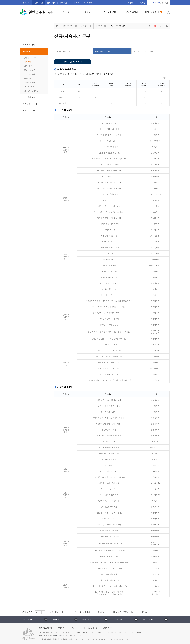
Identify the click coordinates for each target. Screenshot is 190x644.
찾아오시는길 (92, 628)
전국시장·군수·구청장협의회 (123, 612)
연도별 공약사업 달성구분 (143, 51)
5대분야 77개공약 (63, 51)
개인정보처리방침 (46, 628)
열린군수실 (39, 3)
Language (142, 3)
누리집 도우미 (108, 628)
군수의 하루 (88, 12)
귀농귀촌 (76, 3)
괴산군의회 (51, 3)
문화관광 (63, 3)
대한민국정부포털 (57, 612)
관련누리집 (160, 3)
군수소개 (66, 12)
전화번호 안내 (77, 628)
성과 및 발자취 (131, 12)
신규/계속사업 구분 (102, 51)
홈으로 (130, 3)
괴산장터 (145, 612)
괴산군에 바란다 (153, 12)
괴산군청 (26, 3)
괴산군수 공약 (110, 12)
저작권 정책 (62, 628)
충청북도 (101, 612)
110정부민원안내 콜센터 (81, 612)
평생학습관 (88, 3)
